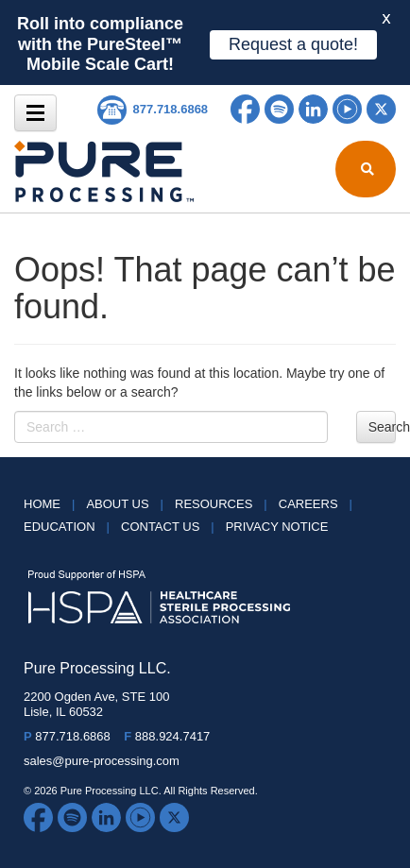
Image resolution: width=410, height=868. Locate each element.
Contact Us (173, 527)
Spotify (279, 109)
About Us (130, 504)
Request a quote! (293, 44)
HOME (55, 504)
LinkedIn (313, 109)
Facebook (245, 109)
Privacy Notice (277, 527)
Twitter (381, 109)
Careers (321, 504)
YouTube (347, 109)
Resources (227, 504)
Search (382, 427)
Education (72, 527)
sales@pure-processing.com (102, 761)
